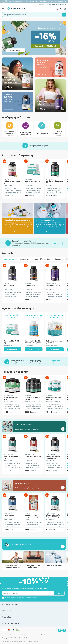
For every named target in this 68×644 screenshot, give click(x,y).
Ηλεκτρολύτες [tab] (24, 259)
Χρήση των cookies (20, 641)
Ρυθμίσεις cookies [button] (32, 641)
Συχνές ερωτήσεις (45, 5)
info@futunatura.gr (59, 5)
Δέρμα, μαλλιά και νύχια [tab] (42, 259)
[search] (34, 15)
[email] (33, 593)
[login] (61, 9)
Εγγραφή (59, 593)
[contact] (57, 9)
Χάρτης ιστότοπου (8, 641)
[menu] (4, 9)
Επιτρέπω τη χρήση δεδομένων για (21, 598)
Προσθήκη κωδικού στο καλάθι (52, 1)
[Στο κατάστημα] (18, 75)
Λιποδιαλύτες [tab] (9, 259)
